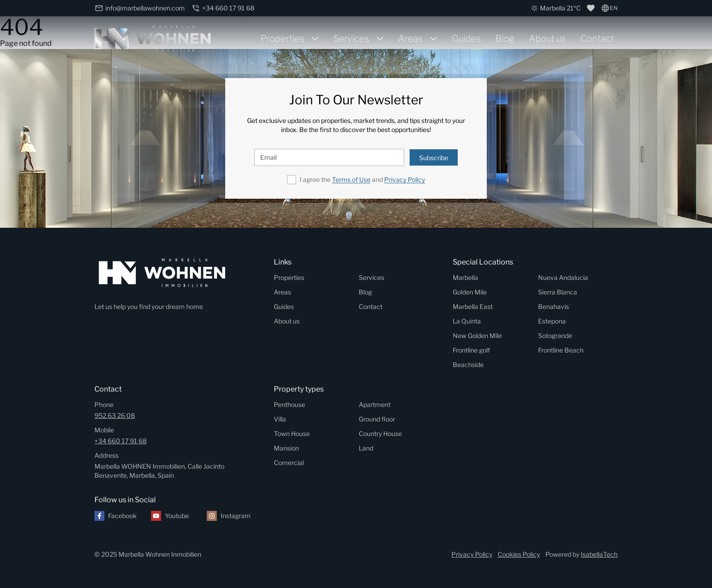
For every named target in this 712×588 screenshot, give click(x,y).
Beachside (468, 365)
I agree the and (362, 179)
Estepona (552, 321)
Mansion (286, 448)
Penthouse (289, 404)
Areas (410, 39)
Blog (505, 39)
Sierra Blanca (558, 292)
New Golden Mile (477, 336)
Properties (282, 39)
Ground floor (377, 419)
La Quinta (467, 321)
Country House (380, 434)
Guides (466, 39)
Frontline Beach (561, 350)
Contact (597, 39)
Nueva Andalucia (563, 277)
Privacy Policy (405, 179)
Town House (292, 434)
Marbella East (473, 306)
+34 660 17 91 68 (121, 441)
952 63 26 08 (115, 415)
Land (366, 448)
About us (547, 39)
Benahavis (554, 306)
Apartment (375, 404)
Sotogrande (555, 336)
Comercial (289, 463)
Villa (280, 419)
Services (351, 39)
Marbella (465, 277)
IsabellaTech (599, 554)
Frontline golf (471, 350)
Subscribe (434, 158)
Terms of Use (351, 179)
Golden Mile (470, 292)
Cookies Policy (519, 554)
